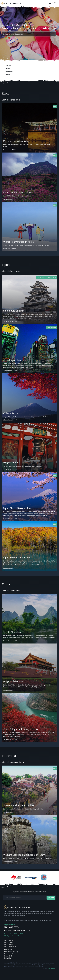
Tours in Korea (8, 940)
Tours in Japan (9, 942)
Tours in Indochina (10, 947)
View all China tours (11, 591)
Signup (51, 898)
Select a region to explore (14, 34)
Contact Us (7, 958)
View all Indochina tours (13, 762)
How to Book (8, 956)
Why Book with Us (10, 954)
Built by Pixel (51, 969)
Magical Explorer (9, 925)
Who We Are (8, 950)
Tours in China (8, 945)
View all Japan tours (11, 271)
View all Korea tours (11, 100)
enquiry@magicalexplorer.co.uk (17, 930)
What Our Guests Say (11, 952)
